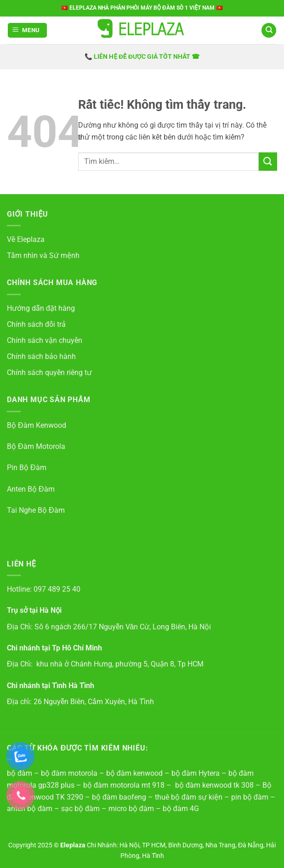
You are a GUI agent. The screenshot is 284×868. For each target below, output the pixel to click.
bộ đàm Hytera (196, 773)
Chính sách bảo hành (41, 356)
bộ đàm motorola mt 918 (124, 785)
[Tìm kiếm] (269, 31)
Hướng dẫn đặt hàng (41, 308)
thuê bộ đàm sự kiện (189, 797)
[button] (28, 31)
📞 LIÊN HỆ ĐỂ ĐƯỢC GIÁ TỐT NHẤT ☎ (142, 56)
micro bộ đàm (131, 809)
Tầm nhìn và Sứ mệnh (43, 255)
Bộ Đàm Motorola (36, 446)
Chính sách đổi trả (36, 324)
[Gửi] (268, 161)
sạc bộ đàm (80, 809)
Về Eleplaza (26, 239)
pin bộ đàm (250, 797)
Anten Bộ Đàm (31, 489)
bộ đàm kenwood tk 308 (214, 785)
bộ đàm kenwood (134, 773)
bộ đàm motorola (69, 773)
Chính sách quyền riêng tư (49, 372)
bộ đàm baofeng (119, 797)
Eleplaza (74, 845)
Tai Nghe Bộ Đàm (36, 510)
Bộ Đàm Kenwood (37, 425)
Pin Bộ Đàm (27, 468)
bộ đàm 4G (181, 809)
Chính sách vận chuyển (45, 340)
